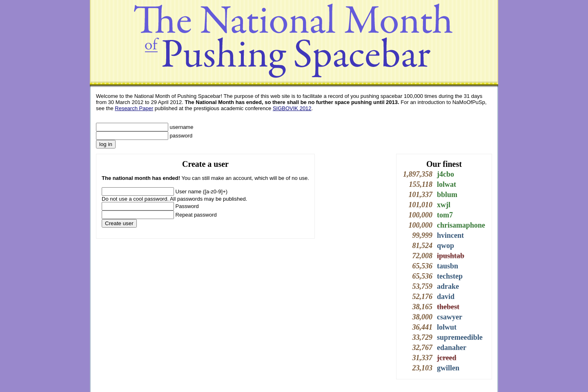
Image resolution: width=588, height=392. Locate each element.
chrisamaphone (461, 225)
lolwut (447, 327)
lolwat (447, 184)
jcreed (447, 358)
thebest (448, 307)
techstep (450, 276)
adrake (448, 286)
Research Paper (134, 108)
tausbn (448, 266)
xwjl (444, 205)
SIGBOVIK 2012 (292, 108)
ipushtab (451, 256)
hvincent (450, 235)
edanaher (452, 348)
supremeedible (460, 337)
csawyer (450, 317)
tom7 (445, 215)
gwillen (448, 368)
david (446, 297)
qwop (445, 246)
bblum (447, 195)
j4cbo (445, 174)
